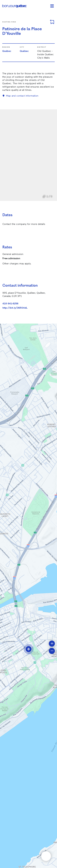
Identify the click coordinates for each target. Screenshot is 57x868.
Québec (7, 51)
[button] (29, 649)
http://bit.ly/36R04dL (15, 308)
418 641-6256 (10, 303)
